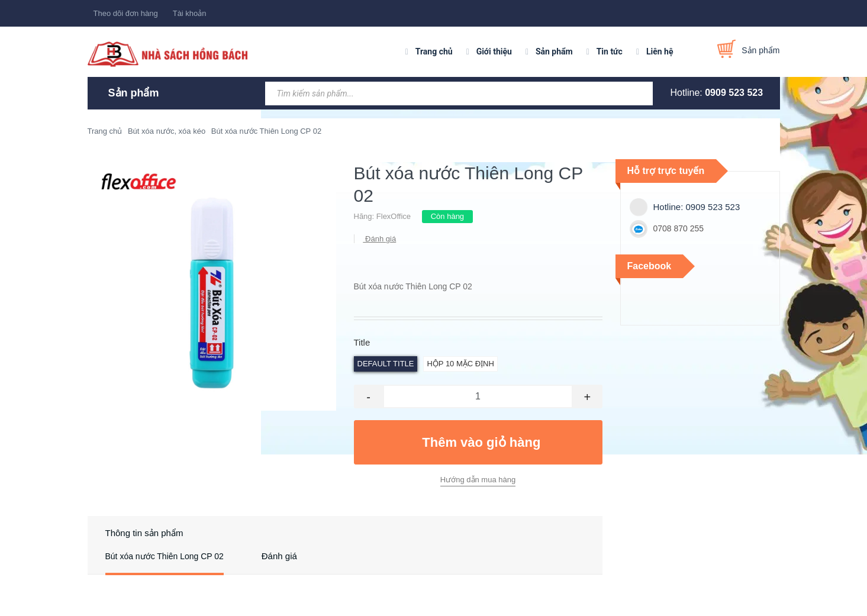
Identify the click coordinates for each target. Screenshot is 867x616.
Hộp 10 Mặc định (460, 364)
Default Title (386, 364)
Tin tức (610, 51)
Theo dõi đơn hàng (126, 13)
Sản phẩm (554, 51)
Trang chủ (434, 51)
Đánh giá (380, 239)
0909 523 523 (734, 93)
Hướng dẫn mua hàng (478, 480)
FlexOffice (394, 216)
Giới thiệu (494, 51)
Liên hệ (660, 51)
